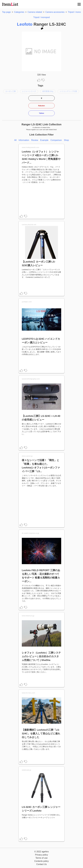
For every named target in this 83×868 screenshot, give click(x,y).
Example (44, 140)
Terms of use (41, 858)
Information (24, 140)
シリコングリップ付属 (68, 91)
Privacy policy (41, 855)
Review (35, 140)
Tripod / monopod (42, 17)
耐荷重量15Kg (48, 91)
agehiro (45, 852)
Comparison (56, 140)
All (15, 140)
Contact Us (41, 864)
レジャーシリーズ (29, 91)
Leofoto (25, 24)
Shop (66, 140)
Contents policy (41, 861)
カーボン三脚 (11, 91)
